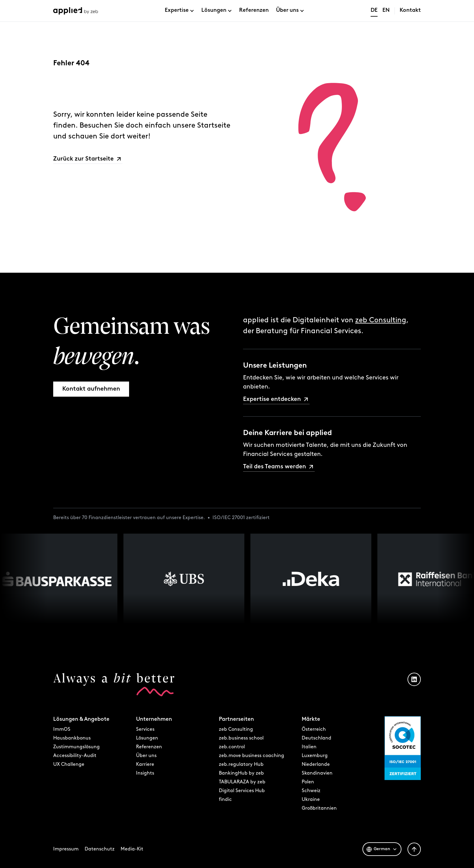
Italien (309, 747)
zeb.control (232, 747)
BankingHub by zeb (241, 773)
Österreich (314, 730)
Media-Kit (132, 849)
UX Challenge (69, 765)
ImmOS (62, 730)
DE (374, 10)
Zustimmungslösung (76, 747)
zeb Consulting (381, 320)
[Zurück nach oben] (414, 849)
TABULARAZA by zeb (242, 782)
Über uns (287, 10)
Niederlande (316, 765)
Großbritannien (319, 808)
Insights (145, 773)
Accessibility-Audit (75, 756)
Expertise (177, 10)
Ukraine (311, 800)
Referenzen (254, 10)
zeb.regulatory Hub (241, 765)
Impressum (66, 849)
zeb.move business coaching (252, 756)
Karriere (145, 765)
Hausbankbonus (72, 738)
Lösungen (214, 10)
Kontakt (410, 10)
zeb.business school (241, 738)
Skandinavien (317, 773)
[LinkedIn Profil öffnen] (414, 679)
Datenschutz (100, 849)
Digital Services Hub (242, 791)
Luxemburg (315, 756)
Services (145, 730)
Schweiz (311, 791)
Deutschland (317, 738)
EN (386, 10)
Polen (308, 782)
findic (225, 800)
